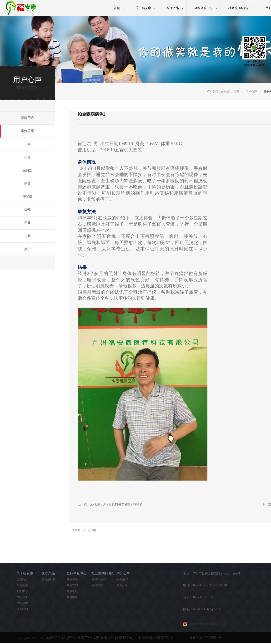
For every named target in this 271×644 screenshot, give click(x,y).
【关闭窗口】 (78, 530)
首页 (117, 8)
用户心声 (251, 92)
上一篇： (110, 504)
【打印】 (92, 530)
